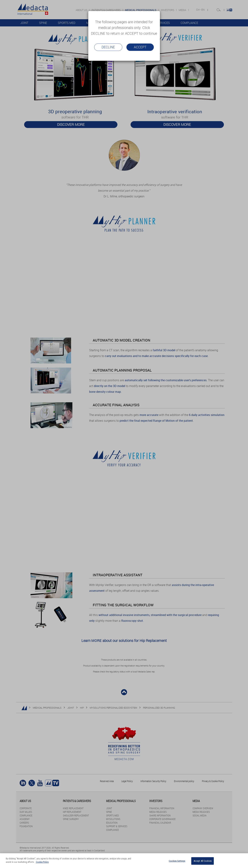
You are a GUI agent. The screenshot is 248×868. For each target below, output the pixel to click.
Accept (140, 47)
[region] (124, 861)
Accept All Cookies (203, 861)
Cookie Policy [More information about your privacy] (42, 862)
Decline (108, 47)
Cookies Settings (177, 861)
